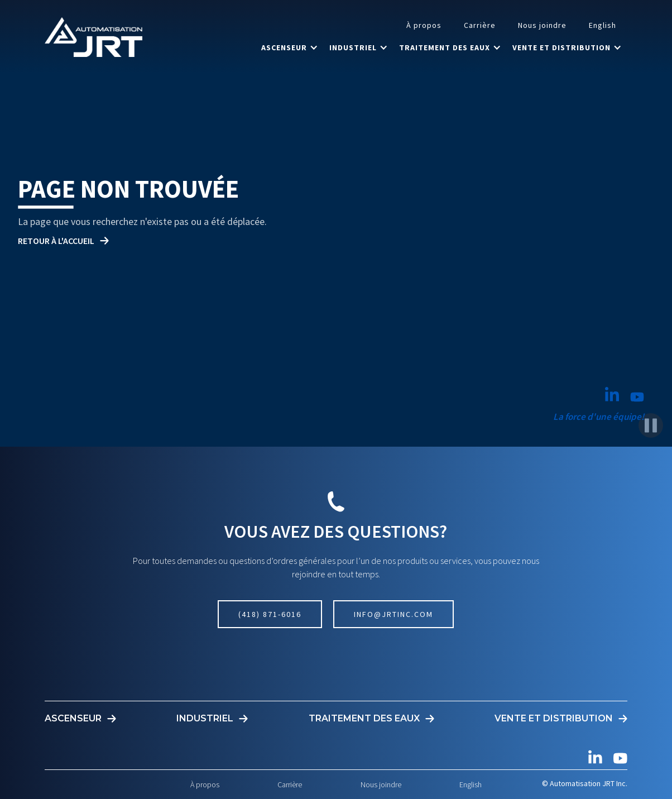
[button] (290, 47)
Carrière (480, 25)
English (603, 25)
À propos (424, 25)
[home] (93, 37)
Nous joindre (542, 25)
